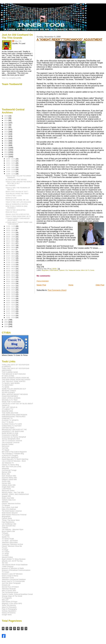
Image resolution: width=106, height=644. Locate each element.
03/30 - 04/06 (11, 292)
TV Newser (6, 505)
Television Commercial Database (14, 579)
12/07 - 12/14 (11, 165)
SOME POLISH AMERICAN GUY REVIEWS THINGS (14, 390)
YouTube (5, 448)
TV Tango (5, 554)
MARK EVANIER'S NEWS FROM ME (15, 378)
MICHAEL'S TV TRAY (10, 400)
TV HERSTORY (8, 385)
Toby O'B (18, 41)
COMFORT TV (7, 418)
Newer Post (41, 285)
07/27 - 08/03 (11, 256)
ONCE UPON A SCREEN (11, 398)
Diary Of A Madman (9, 509)
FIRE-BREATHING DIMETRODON (15, 415)
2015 (6, 141)
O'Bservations (54, 270)
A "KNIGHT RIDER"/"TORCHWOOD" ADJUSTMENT (69, 39)
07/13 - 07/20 (11, 260)
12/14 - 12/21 (11, 163)
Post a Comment (43, 281)
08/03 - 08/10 (11, 254)
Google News (7, 615)
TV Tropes (6, 552)
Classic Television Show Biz (12, 546)
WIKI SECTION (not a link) (12, 467)
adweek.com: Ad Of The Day (12, 561)
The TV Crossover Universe (12, 441)
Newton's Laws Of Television (12, 574)
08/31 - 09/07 (11, 245)
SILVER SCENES (8, 393)
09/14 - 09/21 (11, 241)
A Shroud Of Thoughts (10, 455)
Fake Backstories (8, 522)
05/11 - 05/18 (11, 279)
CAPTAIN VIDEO (8, 428)
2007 (6, 320)
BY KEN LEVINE (8, 376)
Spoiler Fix (6, 537)
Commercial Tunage (9, 470)
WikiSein (5, 502)
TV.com (5, 548)
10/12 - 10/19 (11, 233)
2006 (6, 322)
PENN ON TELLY (11, 212)
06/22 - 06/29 (11, 266)
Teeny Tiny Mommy (9, 605)
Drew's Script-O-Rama (10, 576)
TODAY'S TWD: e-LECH (14, 196)
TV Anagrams (7, 598)
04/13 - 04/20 (11, 288)
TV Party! (5, 555)
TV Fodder (6, 535)
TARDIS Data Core (9, 500)
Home (71, 285)
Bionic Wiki (6, 474)
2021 (6, 127)
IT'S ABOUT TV (7, 409)
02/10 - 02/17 (11, 307)
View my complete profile (11, 78)
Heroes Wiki (6, 483)
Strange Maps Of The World (12, 596)
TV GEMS (6, 387)
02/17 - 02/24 (11, 305)
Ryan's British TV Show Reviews (14, 559)
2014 (6, 143)
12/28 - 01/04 (11, 159)
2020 (6, 129)
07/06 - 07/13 (11, 262)
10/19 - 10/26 (11, 230)
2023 (6, 123)
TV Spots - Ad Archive (10, 541)
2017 (6, 136)
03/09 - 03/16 (11, 298)
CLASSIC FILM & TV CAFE (12, 424)
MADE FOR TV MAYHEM (11, 402)
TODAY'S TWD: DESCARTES (15, 210)
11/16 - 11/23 (11, 171)
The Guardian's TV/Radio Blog (13, 454)
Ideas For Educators (9, 607)
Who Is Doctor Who (9, 591)
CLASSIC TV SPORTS (10, 420)
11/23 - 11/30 (11, 169)
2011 (6, 150)
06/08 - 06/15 (11, 271)
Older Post (100, 285)
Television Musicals (9, 589)
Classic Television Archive (11, 504)
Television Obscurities (10, 542)
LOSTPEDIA (6, 489)
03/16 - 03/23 (11, 296)
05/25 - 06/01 (11, 275)
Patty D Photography (9, 609)
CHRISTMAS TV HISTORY (12, 426)
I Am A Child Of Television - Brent (14, 461)
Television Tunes (8, 578)
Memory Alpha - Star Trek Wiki (13, 492)
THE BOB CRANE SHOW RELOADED (16, 380)
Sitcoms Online (7, 557)
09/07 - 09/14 (11, 243)
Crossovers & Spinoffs (10, 435)
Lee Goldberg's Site (9, 524)
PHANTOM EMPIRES (10, 396)
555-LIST (5, 600)
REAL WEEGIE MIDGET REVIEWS (15, 394)
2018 (6, 134)
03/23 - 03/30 (11, 294)
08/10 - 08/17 (11, 252)
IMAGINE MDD (7, 411)
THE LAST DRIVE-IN (10, 407)
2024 (6, 120)
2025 (6, 118)
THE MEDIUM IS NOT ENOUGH (14, 374)
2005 (6, 324)
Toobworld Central (74, 270)
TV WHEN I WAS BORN (11, 383)
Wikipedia (5, 468)
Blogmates (45, 270)
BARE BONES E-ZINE (10, 433)
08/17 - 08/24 (11, 249)
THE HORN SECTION (10, 413)
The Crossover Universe (11, 442)
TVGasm (5, 533)
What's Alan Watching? (10, 457)
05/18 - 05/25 (11, 277)
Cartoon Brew (7, 518)
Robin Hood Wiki (8, 498)
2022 (6, 125)
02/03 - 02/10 (11, 309)
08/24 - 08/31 (11, 247)
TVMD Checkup (8, 566)
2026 (6, 116)
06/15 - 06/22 (11, 269)
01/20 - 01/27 (11, 313)
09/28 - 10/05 (11, 237)
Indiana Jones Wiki (9, 485)
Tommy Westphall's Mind (11, 439)
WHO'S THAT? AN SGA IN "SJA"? (17, 192)
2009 (6, 154)
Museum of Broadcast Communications (16, 570)
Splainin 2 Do (63, 270)
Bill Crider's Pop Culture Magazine (14, 452)
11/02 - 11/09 (11, 226)
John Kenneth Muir (9, 526)
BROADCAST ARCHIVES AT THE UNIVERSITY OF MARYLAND (14, 430)
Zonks (92, 270)
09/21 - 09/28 (11, 239)
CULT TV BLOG (8, 422)
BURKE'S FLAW (11, 198)
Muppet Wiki (6, 496)
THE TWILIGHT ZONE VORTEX (14, 381)
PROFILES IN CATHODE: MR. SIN (17, 200)
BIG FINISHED (11, 185)
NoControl (6, 446)
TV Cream (6, 572)
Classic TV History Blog (10, 465)
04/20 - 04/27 (11, 286)
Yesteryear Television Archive (12, 544)
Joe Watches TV (8, 463)
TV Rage (5, 550)
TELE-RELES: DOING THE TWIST (17, 194)
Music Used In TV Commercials (13, 581)
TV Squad (5, 450)
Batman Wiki (6, 472)
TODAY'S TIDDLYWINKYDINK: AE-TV (18, 216)
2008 (6, 157)
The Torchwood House (10, 592)
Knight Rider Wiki (8, 487)
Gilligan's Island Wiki (9, 480)
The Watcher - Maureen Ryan (13, 529)
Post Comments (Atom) (57, 290)
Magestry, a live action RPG (12, 604)
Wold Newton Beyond (10, 513)
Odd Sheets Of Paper (10, 602)
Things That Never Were (11, 520)
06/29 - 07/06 (11, 264)
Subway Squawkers (9, 611)
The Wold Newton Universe (12, 511)
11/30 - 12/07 (11, 167)
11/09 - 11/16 (11, 174)
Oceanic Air (6, 585)
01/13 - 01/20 (11, 315)
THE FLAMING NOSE (10, 372)
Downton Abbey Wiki (9, 478)
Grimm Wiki (6, 481)
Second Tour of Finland (10, 587)
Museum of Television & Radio (13, 568)
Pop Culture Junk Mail (10, 507)
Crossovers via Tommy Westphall (14, 437)
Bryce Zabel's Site (8, 531)
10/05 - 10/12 (11, 235)
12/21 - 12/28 (11, 161)
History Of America (9, 613)
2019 (6, 132)
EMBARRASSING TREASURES (14, 417)
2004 (6, 326)
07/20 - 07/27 (11, 258)
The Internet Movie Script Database (15, 565)
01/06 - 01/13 (11, 317)
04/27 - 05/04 (11, 283)
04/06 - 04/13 (11, 290)
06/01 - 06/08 (11, 273)
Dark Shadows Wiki (9, 476)
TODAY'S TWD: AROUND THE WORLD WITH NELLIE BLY (19, 183)
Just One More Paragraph (11, 583)
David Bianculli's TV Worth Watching (15, 459)
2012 (6, 148)
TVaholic (5, 528)
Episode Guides (8, 444)
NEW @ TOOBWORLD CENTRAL (17, 204)
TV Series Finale (8, 539)
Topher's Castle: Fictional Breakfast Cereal (17, 594)
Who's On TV (85, 270)
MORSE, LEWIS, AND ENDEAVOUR (15, 494)
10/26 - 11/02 (11, 228)
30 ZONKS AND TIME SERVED (16, 180)
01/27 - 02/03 (11, 311)
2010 (6, 152)
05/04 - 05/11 (11, 281)
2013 (6, 145)
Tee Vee (5, 563)
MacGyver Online (8, 491)
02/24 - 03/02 (11, 303)
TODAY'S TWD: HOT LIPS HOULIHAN (18, 202)
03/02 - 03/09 (11, 300)
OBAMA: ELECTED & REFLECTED (17, 214)
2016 (6, 138)
